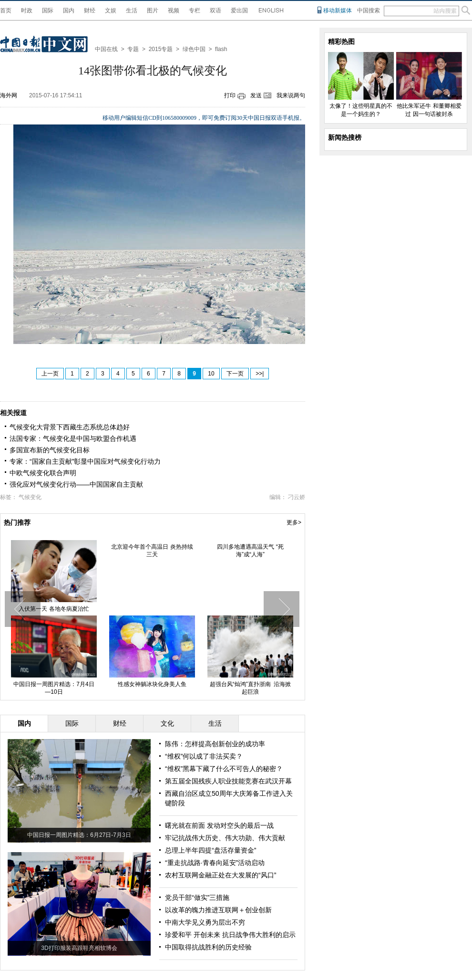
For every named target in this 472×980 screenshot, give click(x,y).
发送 (256, 95)
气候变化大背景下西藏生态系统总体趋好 (70, 427)
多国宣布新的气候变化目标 (50, 450)
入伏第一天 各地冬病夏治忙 (54, 609)
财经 (90, 10)
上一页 (50, 374)
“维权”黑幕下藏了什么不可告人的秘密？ (224, 769)
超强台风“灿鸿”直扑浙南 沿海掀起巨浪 (251, 688)
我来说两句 (291, 95)
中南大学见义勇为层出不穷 (205, 922)
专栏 (195, 10)
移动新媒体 (338, 10)
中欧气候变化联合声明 (43, 473)
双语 (215, 10)
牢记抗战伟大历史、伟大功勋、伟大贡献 (225, 838)
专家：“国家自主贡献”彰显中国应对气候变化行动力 (85, 461)
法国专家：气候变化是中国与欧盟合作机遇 (73, 438)
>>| (260, 374)
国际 (48, 10)
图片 (153, 10)
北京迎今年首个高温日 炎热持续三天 (152, 551)
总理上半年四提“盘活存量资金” (210, 850)
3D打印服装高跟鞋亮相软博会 (79, 948)
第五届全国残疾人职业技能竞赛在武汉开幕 (228, 781)
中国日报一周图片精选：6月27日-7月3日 (79, 835)
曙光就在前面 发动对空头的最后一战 (219, 825)
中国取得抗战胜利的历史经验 (208, 947)
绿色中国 (194, 49)
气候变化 (30, 497)
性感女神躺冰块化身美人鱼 (152, 684)
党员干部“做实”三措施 (197, 897)
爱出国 (239, 10)
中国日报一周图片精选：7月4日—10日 (54, 688)
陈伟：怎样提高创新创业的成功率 (215, 744)
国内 (69, 10)
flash (221, 49)
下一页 (235, 374)
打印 (230, 95)
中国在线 (106, 49)
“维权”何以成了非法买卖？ (204, 756)
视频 (174, 10)
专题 (133, 49)
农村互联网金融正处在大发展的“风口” (221, 875)
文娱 (111, 10)
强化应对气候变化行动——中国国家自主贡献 (76, 484)
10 (211, 374)
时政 (27, 10)
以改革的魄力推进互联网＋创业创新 (218, 910)
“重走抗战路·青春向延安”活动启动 (215, 863)
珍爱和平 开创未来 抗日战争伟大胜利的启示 (230, 935)
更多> (294, 522)
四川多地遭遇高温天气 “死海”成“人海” (250, 551)
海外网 (9, 95)
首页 (6, 10)
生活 (132, 10)
